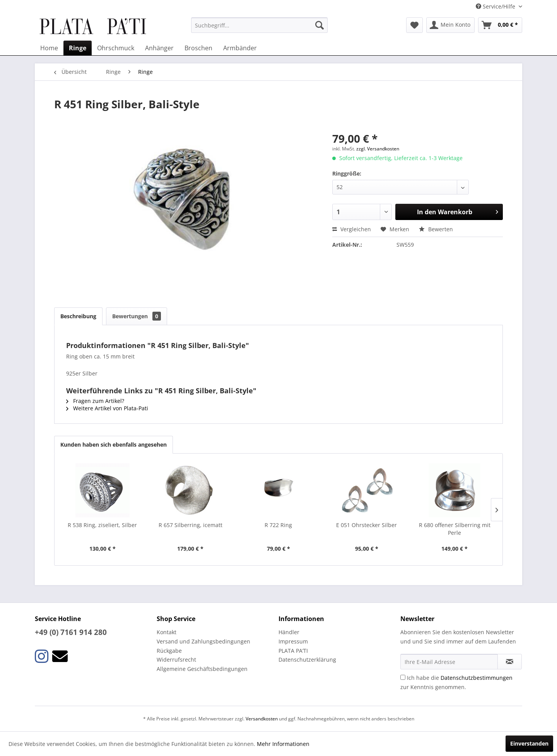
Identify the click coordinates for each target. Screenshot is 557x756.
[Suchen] (320, 25)
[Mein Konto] (450, 25)
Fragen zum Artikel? (95, 401)
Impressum (293, 641)
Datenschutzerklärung (307, 660)
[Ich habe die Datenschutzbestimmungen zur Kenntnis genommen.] (403, 677)
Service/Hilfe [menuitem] (496, 6)
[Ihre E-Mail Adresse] (449, 662)
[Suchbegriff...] (259, 25)
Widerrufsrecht (176, 660)
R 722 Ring (278, 525)
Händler (289, 632)
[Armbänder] (240, 48)
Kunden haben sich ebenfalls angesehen (114, 445)
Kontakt (167, 632)
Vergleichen (352, 229)
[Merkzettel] (414, 25)
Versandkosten (262, 719)
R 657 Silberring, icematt (191, 525)
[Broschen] (198, 48)
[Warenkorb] (500, 25)
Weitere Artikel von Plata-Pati (107, 408)
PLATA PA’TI (293, 651)
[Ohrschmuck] (116, 48)
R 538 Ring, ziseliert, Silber (102, 525)
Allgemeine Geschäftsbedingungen (202, 669)
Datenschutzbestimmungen (477, 678)
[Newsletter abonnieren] (510, 662)
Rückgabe (169, 651)
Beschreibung (78, 316)
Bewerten (436, 229)
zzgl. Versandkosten (378, 149)
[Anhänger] (159, 48)
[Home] (49, 48)
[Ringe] (78, 48)
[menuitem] (259, 25)
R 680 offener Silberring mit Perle (455, 529)
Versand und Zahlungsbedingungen (203, 641)
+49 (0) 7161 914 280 (71, 632)
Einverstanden (529, 743)
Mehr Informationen (283, 744)
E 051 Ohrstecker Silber (366, 525)
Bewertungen (137, 316)
